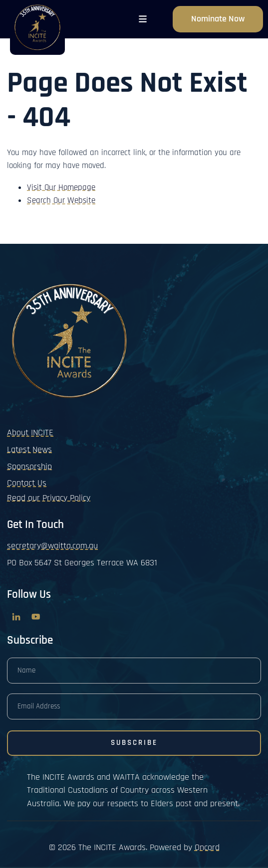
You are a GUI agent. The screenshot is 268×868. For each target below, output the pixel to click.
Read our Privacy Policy (49, 498)
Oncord (207, 847)
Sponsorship (29, 466)
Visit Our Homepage (61, 187)
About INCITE (30, 433)
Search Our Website (61, 200)
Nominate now (218, 12)
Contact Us (27, 483)
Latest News (29, 449)
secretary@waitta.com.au (52, 546)
